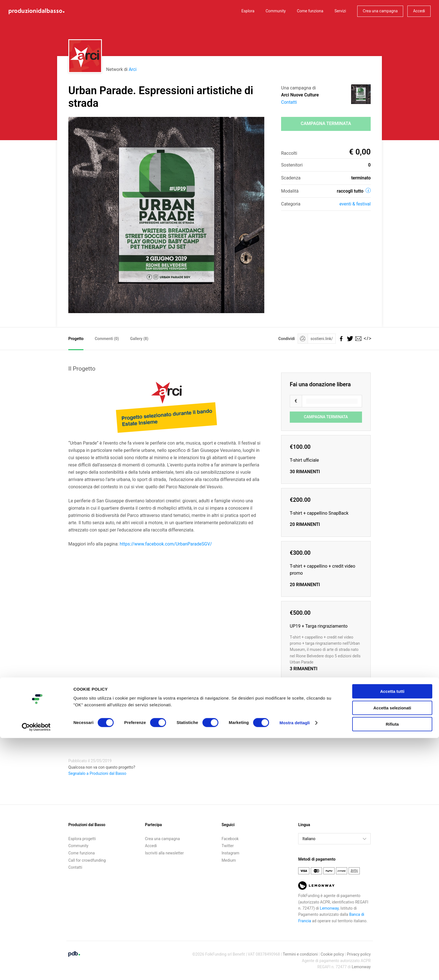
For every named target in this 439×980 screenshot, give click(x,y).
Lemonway (329, 908)
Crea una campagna (380, 11)
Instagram (231, 853)
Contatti (289, 102)
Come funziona (310, 11)
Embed (283, 724)
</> (366, 338)
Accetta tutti (392, 933)
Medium (229, 860)
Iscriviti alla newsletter (164, 853)
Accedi (419, 11)
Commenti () (107, 339)
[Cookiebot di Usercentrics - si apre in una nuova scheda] (36, 969)
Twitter (228, 846)
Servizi (340, 11)
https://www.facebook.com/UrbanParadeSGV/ (166, 544)
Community (276, 11)
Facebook (230, 839)
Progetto (76, 339)
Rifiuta (392, 966)
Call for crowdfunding (87, 860)
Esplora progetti (82, 839)
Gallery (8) (139, 339)
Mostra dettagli (295, 965)
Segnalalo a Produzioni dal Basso (97, 773)
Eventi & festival (355, 204)
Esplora (248, 11)
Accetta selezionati (392, 950)
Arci (133, 69)
